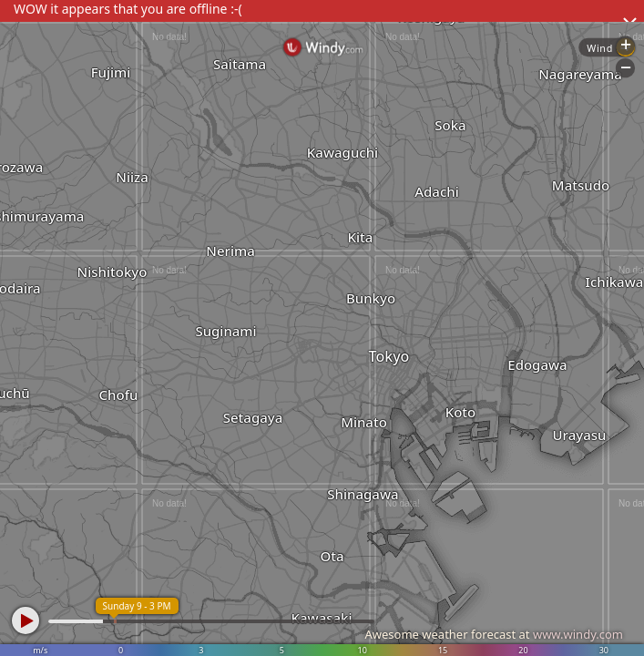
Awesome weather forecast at (494, 634)
